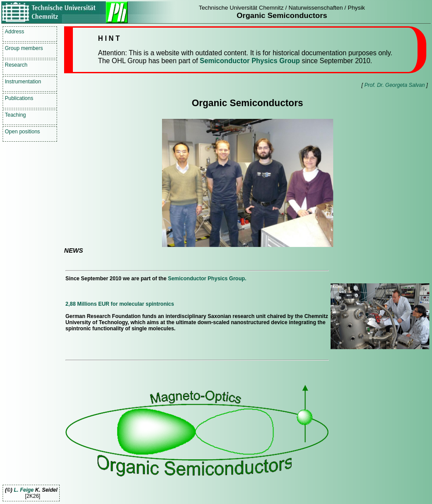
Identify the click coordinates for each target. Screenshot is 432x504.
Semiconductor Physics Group (250, 61)
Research (16, 65)
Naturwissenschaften (316, 8)
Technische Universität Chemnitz (241, 8)
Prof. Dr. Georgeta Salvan (395, 85)
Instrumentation (23, 82)
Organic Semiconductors (282, 15)
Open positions (22, 132)
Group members (24, 48)
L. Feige (23, 490)
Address (14, 32)
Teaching (15, 115)
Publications (19, 98)
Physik (356, 8)
